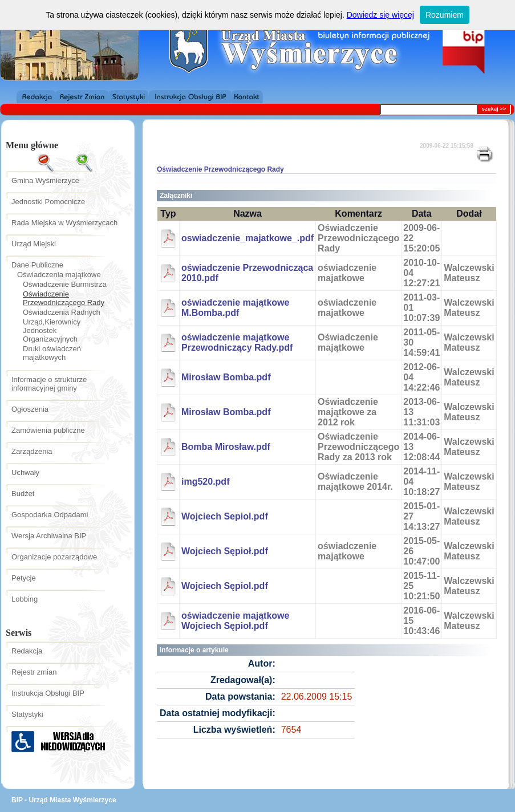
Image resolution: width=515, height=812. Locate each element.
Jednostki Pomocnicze (48, 202)
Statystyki (27, 714)
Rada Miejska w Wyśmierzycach (64, 223)
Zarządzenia (32, 451)
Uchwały (25, 472)
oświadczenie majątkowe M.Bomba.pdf (235, 308)
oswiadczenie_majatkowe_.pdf (248, 238)
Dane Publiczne (37, 265)
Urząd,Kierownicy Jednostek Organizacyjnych (52, 330)
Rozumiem (445, 15)
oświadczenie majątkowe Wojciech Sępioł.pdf (235, 621)
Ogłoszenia (30, 409)
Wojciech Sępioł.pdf (225, 551)
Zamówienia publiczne (48, 430)
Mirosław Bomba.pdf (226, 377)
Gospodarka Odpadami (50, 515)
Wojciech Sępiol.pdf (225, 586)
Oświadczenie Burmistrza (65, 284)
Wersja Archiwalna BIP (49, 536)
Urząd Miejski (34, 244)
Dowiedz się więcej (380, 15)
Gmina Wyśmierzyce (45, 180)
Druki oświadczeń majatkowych (52, 353)
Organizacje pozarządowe (54, 557)
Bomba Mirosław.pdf (226, 447)
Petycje (24, 578)
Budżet (23, 494)
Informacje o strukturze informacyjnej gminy (49, 384)
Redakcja (27, 651)
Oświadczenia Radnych (62, 312)
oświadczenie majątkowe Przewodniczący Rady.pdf (237, 342)
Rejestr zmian (34, 672)
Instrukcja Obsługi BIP (48, 693)
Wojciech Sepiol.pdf (225, 516)
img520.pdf (205, 482)
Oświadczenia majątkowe (59, 275)
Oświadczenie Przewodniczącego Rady (64, 298)
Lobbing (25, 599)
